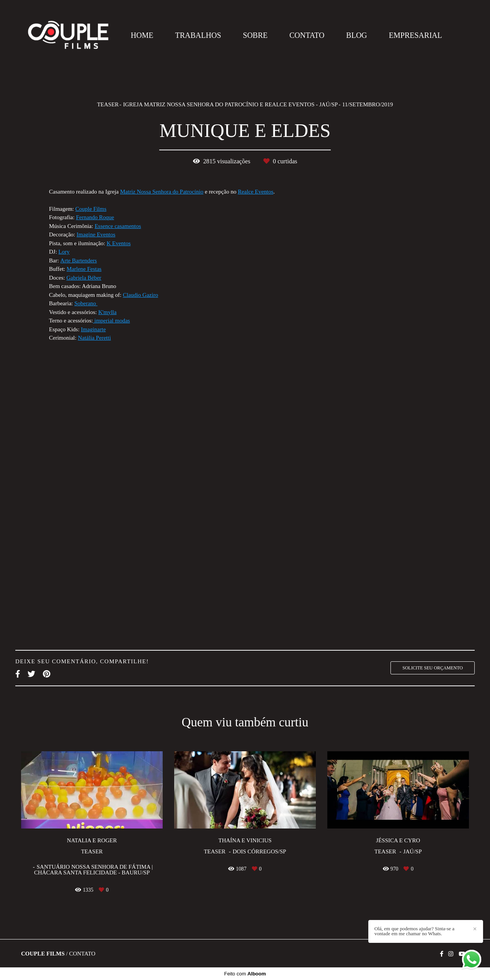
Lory (64, 252)
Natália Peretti (94, 338)
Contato (82, 954)
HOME (142, 35)
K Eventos (118, 243)
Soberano (86, 304)
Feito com (245, 974)
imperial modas (112, 321)
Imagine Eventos (96, 235)
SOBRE (255, 35)
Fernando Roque (95, 217)
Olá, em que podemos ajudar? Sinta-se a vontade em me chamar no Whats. (414, 931)
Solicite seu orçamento (433, 668)
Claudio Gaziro (140, 295)
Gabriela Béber (84, 278)
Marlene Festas (84, 269)
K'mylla (108, 312)
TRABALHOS (198, 35)
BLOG (356, 35)
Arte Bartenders (79, 261)
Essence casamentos (118, 226)
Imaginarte (93, 330)
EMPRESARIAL (416, 35)
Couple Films (91, 209)
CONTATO (307, 35)
